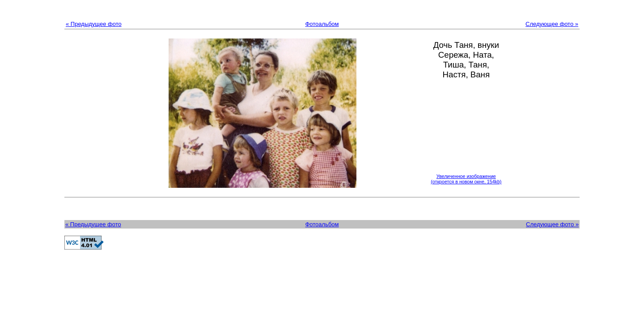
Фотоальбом (322, 24)
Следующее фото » (552, 24)
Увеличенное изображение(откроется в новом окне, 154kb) (466, 179)
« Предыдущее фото (94, 24)
